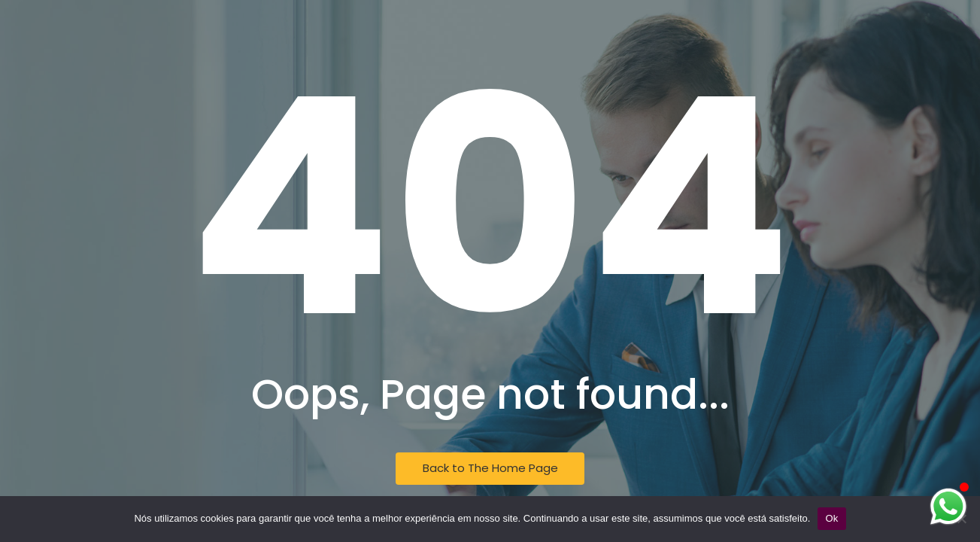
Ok (831, 518)
